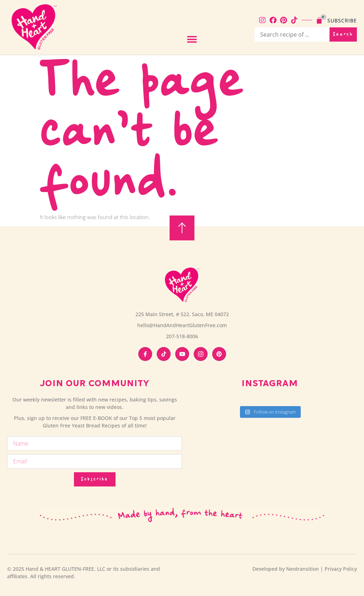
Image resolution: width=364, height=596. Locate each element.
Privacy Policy (341, 569)
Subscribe (342, 20)
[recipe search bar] (292, 34)
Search (343, 34)
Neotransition (303, 569)
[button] (192, 40)
